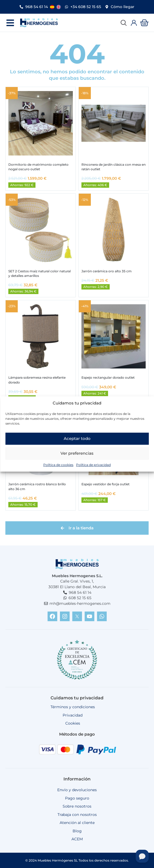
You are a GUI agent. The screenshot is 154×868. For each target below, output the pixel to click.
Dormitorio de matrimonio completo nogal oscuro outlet (38, 167)
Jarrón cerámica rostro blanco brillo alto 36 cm (37, 486)
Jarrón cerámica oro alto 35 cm (107, 271)
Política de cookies (58, 468)
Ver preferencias (77, 457)
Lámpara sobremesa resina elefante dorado (37, 380)
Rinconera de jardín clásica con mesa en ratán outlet (114, 167)
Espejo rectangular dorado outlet (108, 377)
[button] (10, 23)
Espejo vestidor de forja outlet (105, 484)
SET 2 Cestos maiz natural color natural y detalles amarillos (40, 273)
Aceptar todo (77, 442)
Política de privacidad (93, 468)
